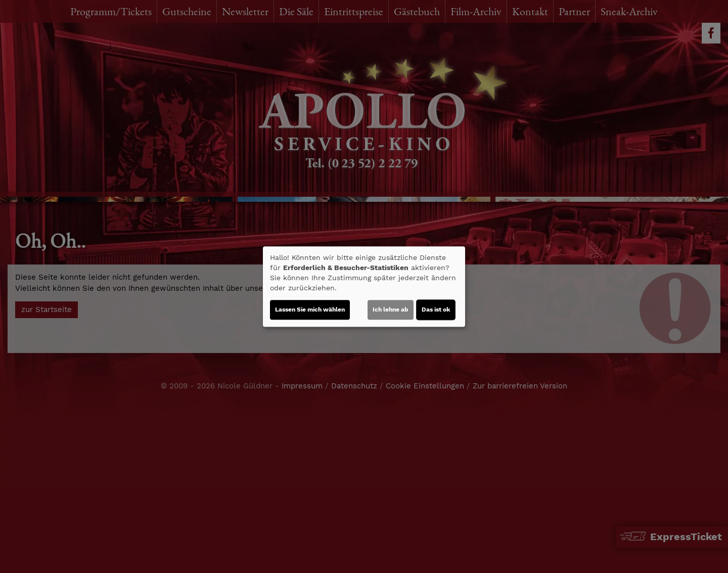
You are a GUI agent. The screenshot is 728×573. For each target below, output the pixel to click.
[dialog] (364, 287)
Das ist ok (436, 310)
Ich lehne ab (391, 310)
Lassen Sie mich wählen (310, 310)
